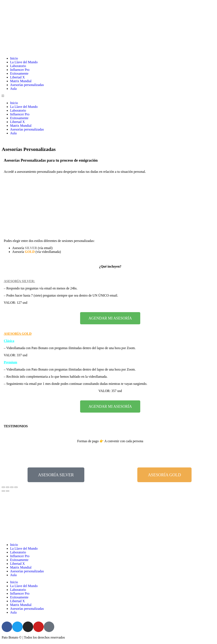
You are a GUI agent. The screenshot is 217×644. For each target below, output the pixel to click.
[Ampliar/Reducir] (16, 487)
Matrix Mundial (21, 81)
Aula (13, 89)
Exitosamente (19, 73)
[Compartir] (8, 487)
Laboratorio (18, 66)
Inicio (14, 58)
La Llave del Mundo (24, 62)
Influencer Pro (20, 70)
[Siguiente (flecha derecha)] (8, 491)
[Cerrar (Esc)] (3, 487)
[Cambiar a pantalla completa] (12, 487)
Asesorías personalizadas (27, 85)
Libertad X (17, 77)
